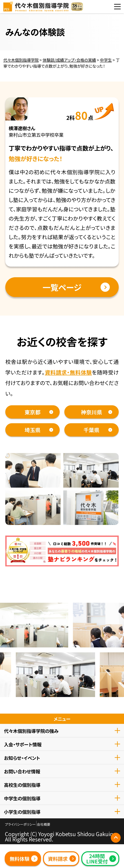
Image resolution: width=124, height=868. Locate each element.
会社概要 (44, 824)
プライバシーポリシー (20, 824)
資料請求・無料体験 (68, 372)
